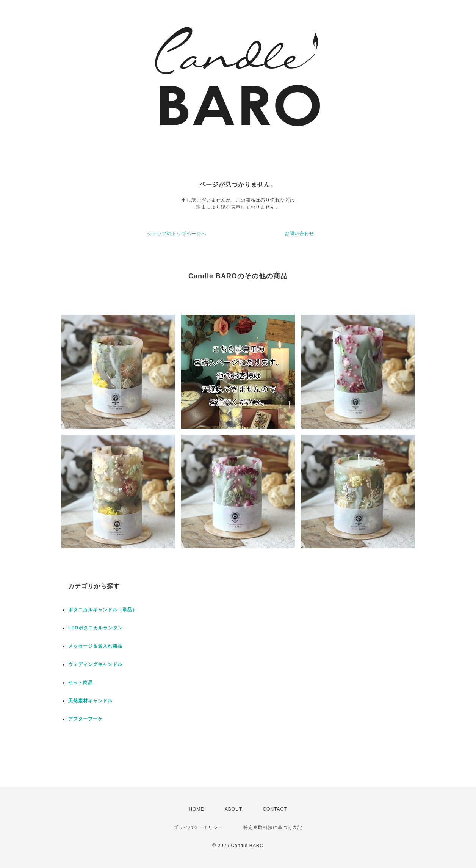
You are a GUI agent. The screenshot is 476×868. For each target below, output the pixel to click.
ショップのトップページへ (177, 234)
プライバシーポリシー (198, 827)
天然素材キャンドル (90, 701)
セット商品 (81, 683)
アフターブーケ (85, 719)
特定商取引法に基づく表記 (273, 827)
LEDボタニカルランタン (96, 628)
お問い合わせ (299, 234)
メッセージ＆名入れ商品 (95, 646)
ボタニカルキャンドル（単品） (103, 610)
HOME (196, 809)
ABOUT (233, 809)
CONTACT (275, 809)
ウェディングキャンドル (95, 664)
